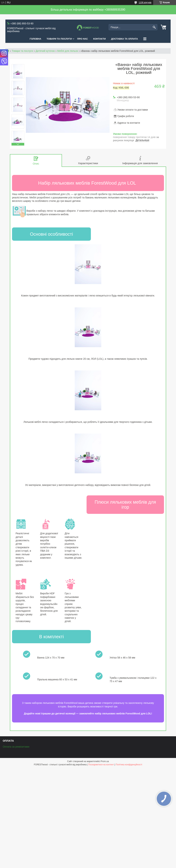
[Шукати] (154, 27)
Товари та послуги (22, 51)
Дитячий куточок (45, 51)
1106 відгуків (145, 3)
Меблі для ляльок (68, 51)
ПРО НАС (83, 39)
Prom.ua (105, 761)
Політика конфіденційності (129, 765)
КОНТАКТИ (99, 39)
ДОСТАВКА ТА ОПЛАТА (125, 39)
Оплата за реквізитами (16, 747)
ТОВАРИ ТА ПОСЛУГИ (59, 39)
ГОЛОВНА (35, 39)
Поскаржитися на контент (101, 765)
